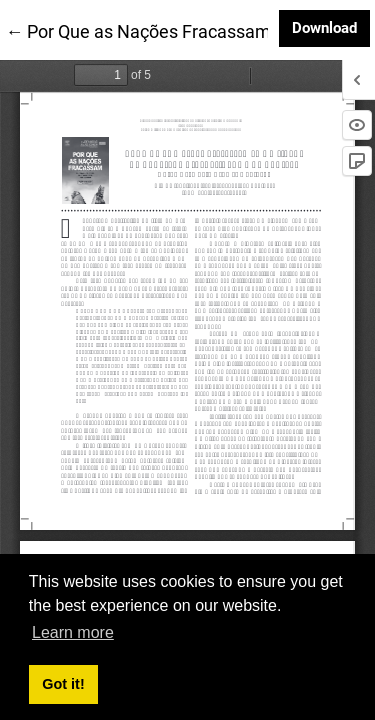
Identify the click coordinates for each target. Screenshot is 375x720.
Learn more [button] (73, 632)
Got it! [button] (63, 684)
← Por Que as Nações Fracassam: (140, 30)
